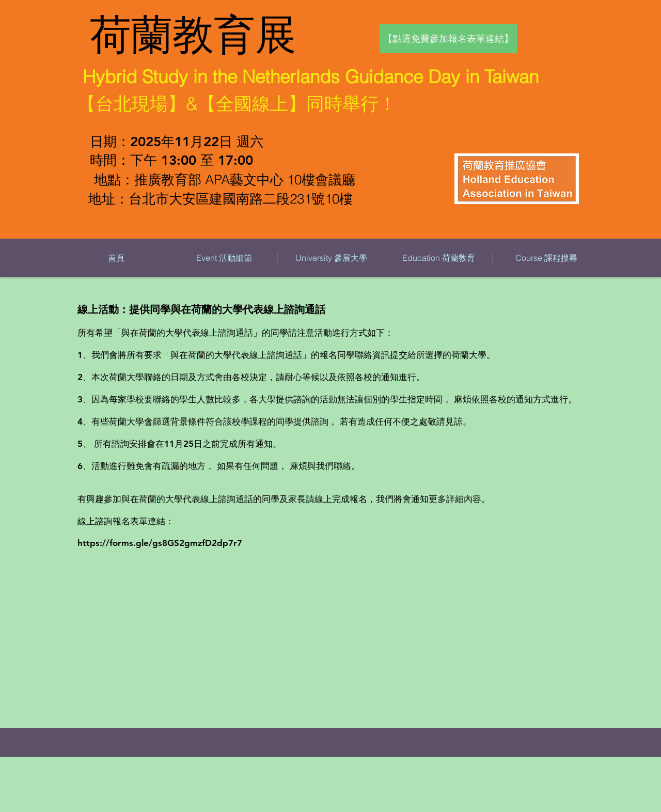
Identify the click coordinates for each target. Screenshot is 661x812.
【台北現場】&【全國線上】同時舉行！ (237, 104)
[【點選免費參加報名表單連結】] (448, 38)
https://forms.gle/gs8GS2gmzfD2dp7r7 (160, 543)
